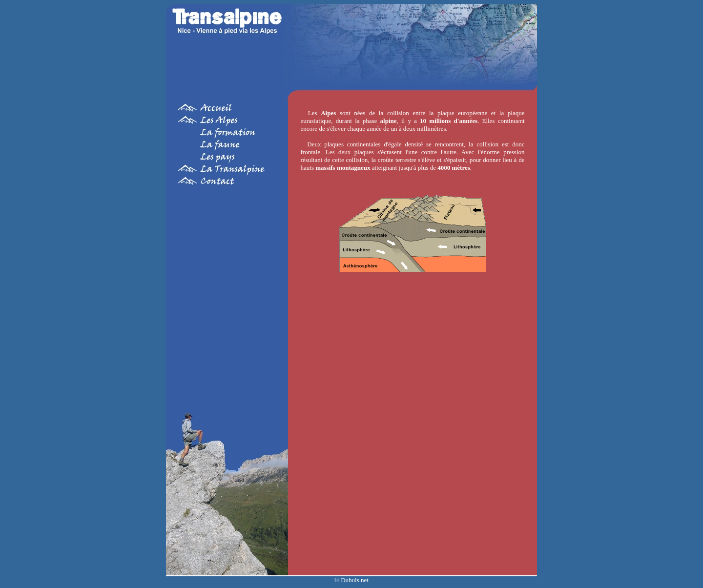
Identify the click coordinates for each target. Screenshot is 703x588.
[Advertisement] (227, 292)
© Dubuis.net (351, 580)
